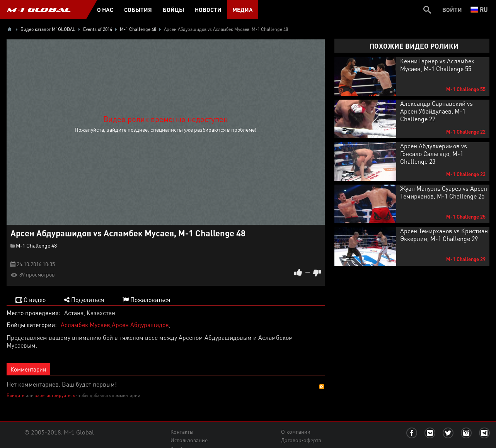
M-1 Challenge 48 (36, 245)
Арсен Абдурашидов (140, 325)
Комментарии (28, 369)
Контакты (182, 432)
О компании (296, 432)
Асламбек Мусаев (85, 325)
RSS (322, 387)
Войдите (15, 395)
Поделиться (84, 300)
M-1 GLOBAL (39, 10)
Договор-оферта (301, 440)
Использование (189, 440)
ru (479, 9)
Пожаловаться (146, 300)
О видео (31, 300)
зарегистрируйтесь (55, 395)
